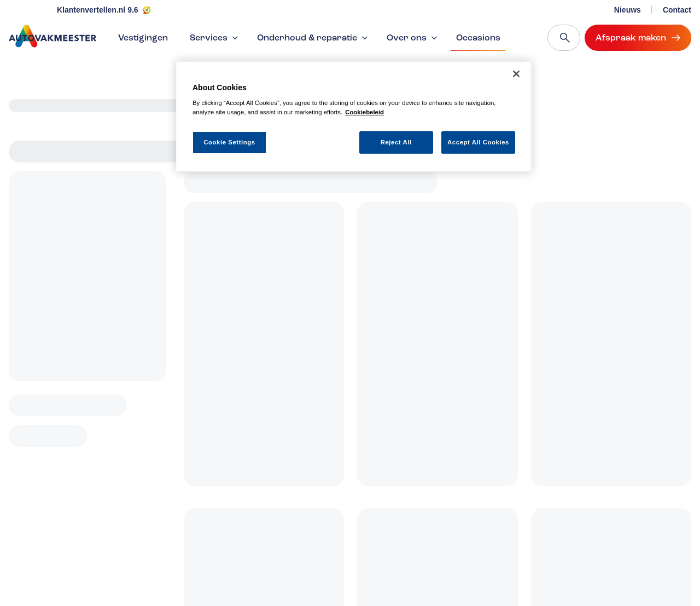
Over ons (413, 38)
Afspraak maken (638, 38)
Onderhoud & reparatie (314, 38)
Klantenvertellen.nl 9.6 (98, 10)
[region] (354, 117)
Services (215, 38)
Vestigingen (143, 38)
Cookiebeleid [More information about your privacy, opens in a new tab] (364, 112)
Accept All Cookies (478, 142)
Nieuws (628, 10)
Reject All (396, 142)
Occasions (478, 42)
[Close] (516, 74)
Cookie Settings (229, 142)
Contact (677, 10)
